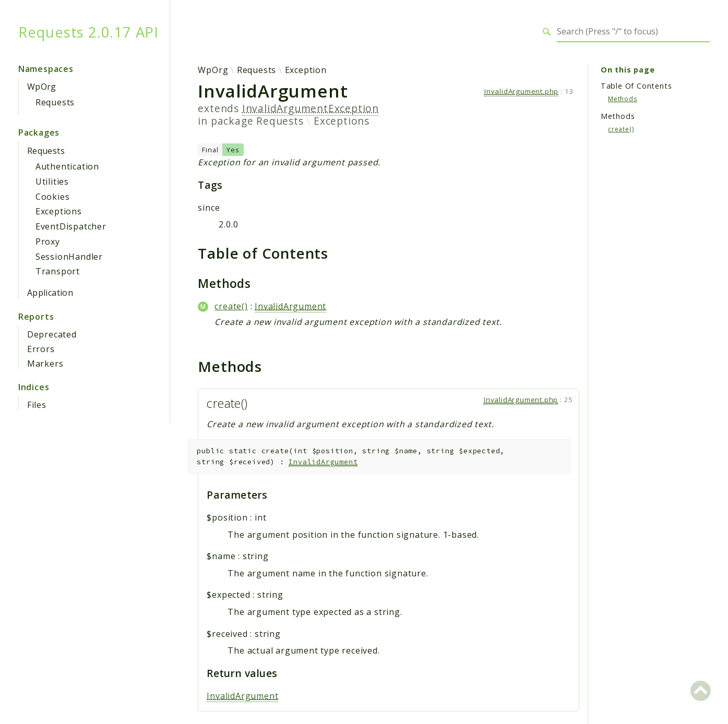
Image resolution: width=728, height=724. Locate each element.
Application (50, 293)
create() (231, 306)
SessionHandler (69, 257)
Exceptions (59, 211)
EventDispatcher (71, 226)
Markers (45, 364)
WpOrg (42, 87)
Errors (41, 349)
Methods (623, 99)
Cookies (53, 197)
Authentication (67, 166)
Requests (55, 102)
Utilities (52, 182)
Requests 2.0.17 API (88, 32)
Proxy (48, 242)
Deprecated (52, 334)
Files (37, 405)
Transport (58, 271)
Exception (306, 70)
